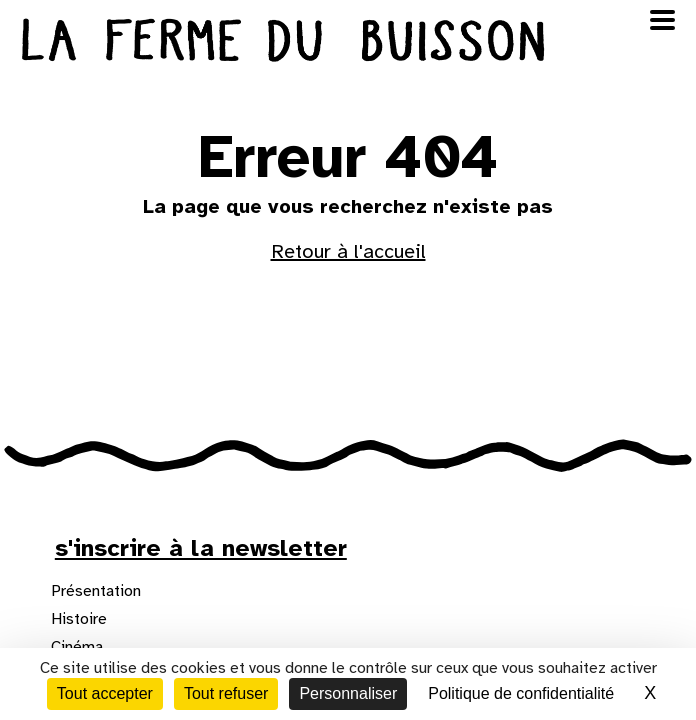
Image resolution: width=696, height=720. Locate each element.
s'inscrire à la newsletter (201, 548)
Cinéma (77, 647)
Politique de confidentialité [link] (521, 693)
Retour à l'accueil (348, 251)
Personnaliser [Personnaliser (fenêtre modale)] (348, 693)
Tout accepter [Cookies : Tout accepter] (105, 693)
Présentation (96, 591)
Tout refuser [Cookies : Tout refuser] (226, 693)
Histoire (79, 619)
